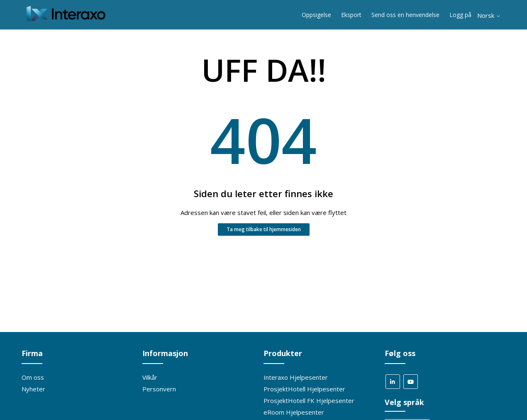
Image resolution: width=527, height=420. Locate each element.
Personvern (159, 389)
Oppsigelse (316, 15)
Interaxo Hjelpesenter (296, 377)
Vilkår (150, 377)
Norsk (489, 16)
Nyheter (33, 389)
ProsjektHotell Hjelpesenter (304, 389)
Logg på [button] (460, 15)
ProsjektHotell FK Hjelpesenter (309, 400)
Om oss (33, 377)
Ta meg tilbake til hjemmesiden (264, 229)
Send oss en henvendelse (405, 15)
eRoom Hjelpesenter (294, 412)
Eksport (351, 15)
